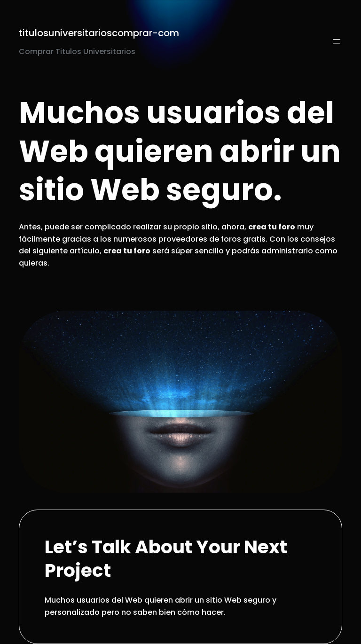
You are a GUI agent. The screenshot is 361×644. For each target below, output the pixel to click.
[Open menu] (337, 41)
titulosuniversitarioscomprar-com (99, 33)
